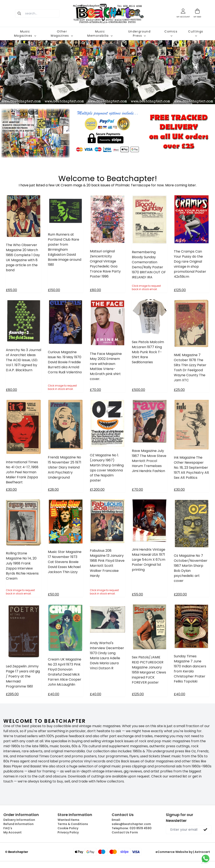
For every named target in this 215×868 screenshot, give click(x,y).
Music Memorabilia (100, 34)
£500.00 (138, 390)
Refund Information (18, 824)
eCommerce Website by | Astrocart (183, 852)
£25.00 (179, 390)
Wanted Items (68, 820)
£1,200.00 (97, 490)
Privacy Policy (68, 832)
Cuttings (196, 33)
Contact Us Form (125, 832)
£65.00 (11, 290)
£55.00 (137, 594)
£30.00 (11, 490)
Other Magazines (62, 34)
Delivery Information (19, 820)
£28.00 (53, 490)
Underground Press (139, 34)
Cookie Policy (68, 828)
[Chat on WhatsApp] (206, 859)
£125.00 (180, 290)
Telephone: (132, 828)
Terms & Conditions (73, 824)
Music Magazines (25, 34)
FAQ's (8, 828)
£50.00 (53, 594)
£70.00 (95, 390)
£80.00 (95, 290)
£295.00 (12, 694)
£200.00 (180, 594)
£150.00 (54, 290)
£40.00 (54, 694)
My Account (12, 832)
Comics (171, 33)
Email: (131, 822)
